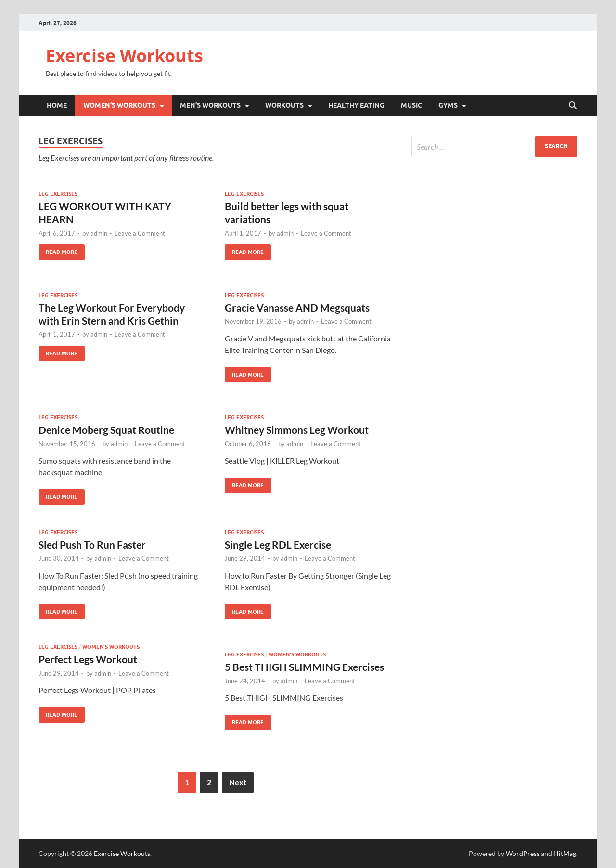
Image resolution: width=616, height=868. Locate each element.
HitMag (565, 853)
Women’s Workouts (119, 105)
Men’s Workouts (210, 105)
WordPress (523, 853)
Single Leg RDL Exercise (278, 545)
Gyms (448, 105)
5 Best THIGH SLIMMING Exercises (304, 667)
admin (99, 233)
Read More (58, 250)
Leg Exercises (58, 194)
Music (411, 105)
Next (238, 782)
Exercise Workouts (124, 56)
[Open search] (573, 106)
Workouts (284, 105)
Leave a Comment (140, 233)
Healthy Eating (356, 105)
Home (57, 105)
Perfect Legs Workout (88, 659)
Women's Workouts (111, 647)
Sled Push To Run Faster (92, 545)
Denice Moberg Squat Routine (106, 430)
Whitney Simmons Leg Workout (297, 430)
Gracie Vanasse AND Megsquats (297, 308)
